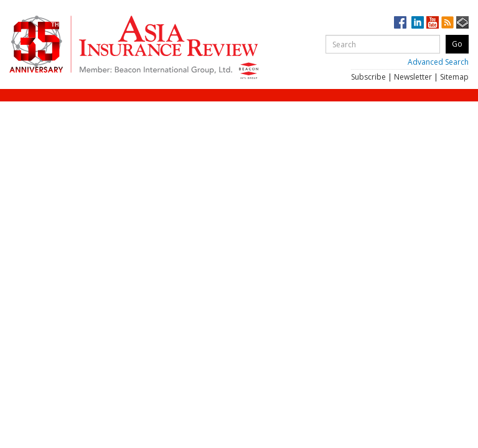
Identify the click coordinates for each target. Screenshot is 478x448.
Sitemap (454, 77)
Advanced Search (438, 62)
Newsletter (413, 77)
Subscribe (368, 77)
